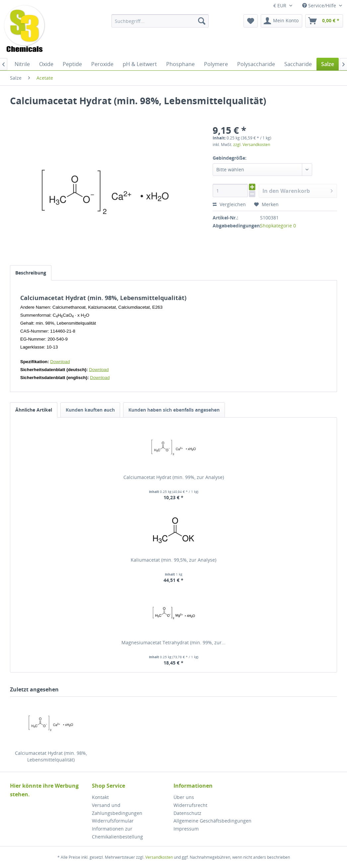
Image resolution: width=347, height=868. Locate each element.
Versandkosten (159, 857)
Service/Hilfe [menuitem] (320, 5)
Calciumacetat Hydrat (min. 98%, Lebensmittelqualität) (51, 756)
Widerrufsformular (113, 821)
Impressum (186, 829)
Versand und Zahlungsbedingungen (117, 809)
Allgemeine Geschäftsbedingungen (212, 821)
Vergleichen (229, 204)
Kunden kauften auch (90, 410)
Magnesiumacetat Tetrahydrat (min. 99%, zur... (173, 642)
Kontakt (100, 797)
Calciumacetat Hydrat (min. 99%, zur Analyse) (174, 477)
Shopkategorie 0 (278, 226)
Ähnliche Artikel (34, 410)
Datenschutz (187, 813)
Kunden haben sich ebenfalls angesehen (174, 410)
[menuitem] (160, 21)
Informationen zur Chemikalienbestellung (117, 833)
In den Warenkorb (298, 190)
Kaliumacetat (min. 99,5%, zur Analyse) (173, 560)
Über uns (184, 797)
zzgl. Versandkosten (252, 145)
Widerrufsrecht (190, 805)
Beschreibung (31, 273)
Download (60, 362)
